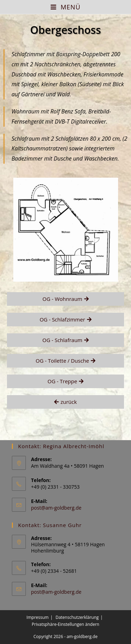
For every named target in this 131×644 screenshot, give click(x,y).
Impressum (38, 617)
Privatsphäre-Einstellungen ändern (65, 624)
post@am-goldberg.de (56, 508)
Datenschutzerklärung (77, 617)
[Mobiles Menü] (66, 7)
